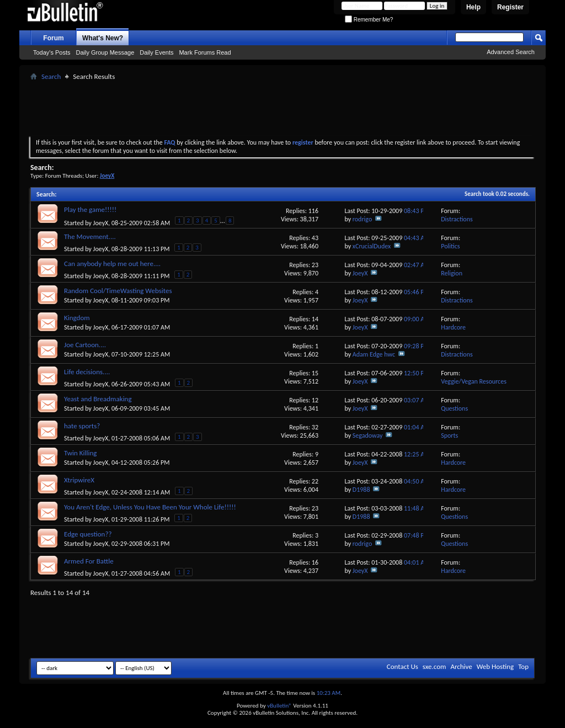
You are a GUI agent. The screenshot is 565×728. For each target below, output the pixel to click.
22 (315, 481)
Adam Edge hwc (374, 354)
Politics (450, 246)
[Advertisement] (282, 108)
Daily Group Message (105, 52)
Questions (454, 408)
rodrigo (362, 219)
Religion (452, 273)
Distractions (457, 219)
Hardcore (453, 327)
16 (315, 562)
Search (51, 76)
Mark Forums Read (205, 52)
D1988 (361, 490)
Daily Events (156, 52)
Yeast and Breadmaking (98, 399)
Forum (53, 38)
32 (315, 427)
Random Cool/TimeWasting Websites (118, 291)
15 (315, 373)
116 (313, 211)
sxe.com (435, 666)
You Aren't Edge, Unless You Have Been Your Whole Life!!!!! (150, 507)
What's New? (103, 38)
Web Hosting (495, 666)
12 (315, 400)
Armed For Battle (89, 561)
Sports (449, 435)
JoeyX (101, 223)
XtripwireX (79, 480)
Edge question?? (88, 534)
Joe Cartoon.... (85, 345)
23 (315, 265)
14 (315, 319)
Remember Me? (369, 20)
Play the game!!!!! (90, 209)
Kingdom (77, 318)
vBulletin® (279, 706)
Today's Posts (52, 52)
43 (315, 238)
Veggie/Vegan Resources (474, 381)
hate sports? (82, 426)
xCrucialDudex (372, 246)
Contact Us (403, 666)
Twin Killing (80, 453)
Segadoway (368, 435)
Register (510, 7)
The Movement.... (90, 237)
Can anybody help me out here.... (112, 264)
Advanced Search (511, 52)
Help (473, 7)
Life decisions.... (87, 372)
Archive (461, 666)
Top (523, 666)
